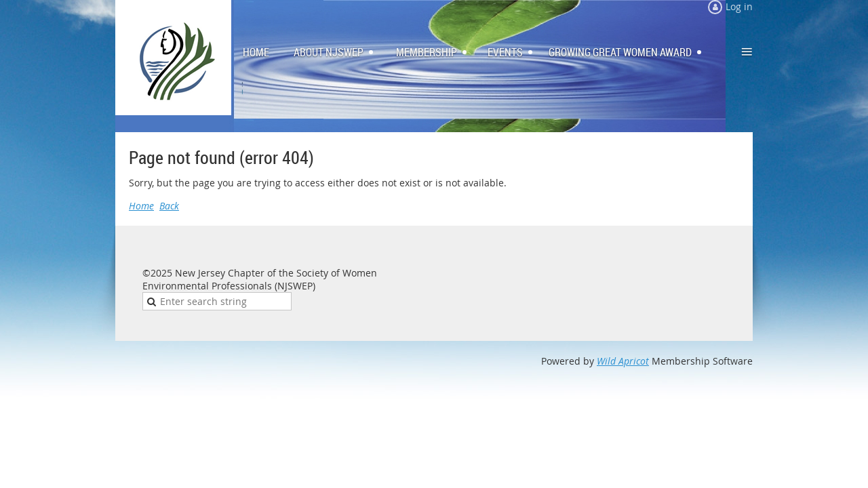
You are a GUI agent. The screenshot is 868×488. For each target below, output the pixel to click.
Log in (739, 6)
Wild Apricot (623, 361)
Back (169, 206)
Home (141, 206)
